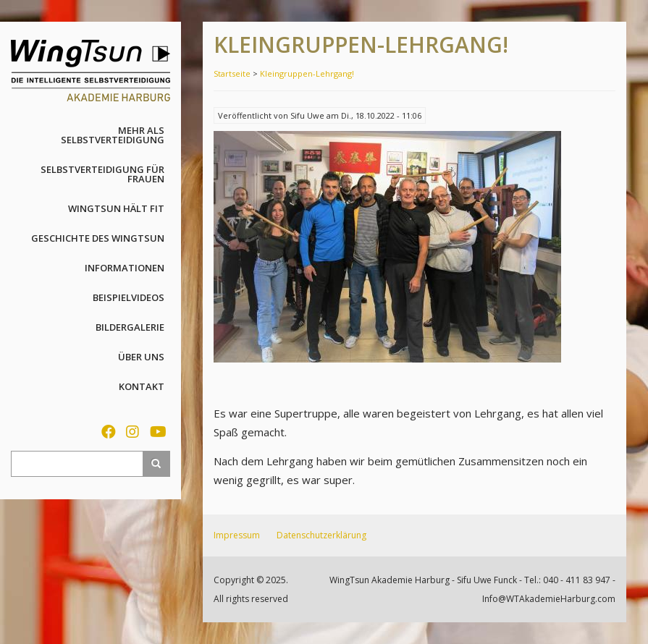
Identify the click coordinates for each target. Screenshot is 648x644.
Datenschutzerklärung (321, 535)
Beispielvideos (129, 297)
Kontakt (142, 386)
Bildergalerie (130, 327)
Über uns (141, 357)
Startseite (232, 73)
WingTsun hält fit (116, 208)
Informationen (125, 268)
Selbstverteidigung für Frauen (102, 174)
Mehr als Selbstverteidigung (113, 135)
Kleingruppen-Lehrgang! (307, 73)
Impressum (237, 535)
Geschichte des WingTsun (98, 238)
